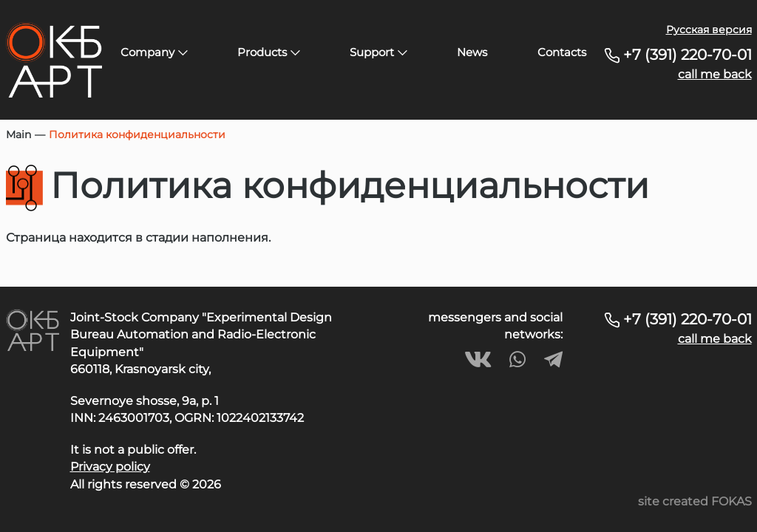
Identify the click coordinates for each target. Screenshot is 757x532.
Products (269, 52)
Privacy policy (110, 467)
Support (378, 52)
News (472, 52)
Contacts (562, 52)
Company (154, 52)
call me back (715, 74)
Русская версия (709, 30)
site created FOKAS (695, 501)
